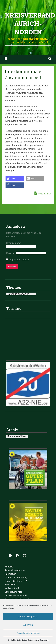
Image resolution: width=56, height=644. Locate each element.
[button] (15, 178)
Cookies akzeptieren (28, 617)
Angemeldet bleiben (18, 259)
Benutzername (14, 243)
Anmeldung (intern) (15, 570)
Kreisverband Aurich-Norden (30, 24)
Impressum (44, 640)
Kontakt (9, 567)
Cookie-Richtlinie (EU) (16, 581)
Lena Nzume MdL (14, 592)
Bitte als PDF (43, 193)
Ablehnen (28, 625)
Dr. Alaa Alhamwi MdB (16, 595)
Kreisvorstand (12, 588)
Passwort (11, 253)
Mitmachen (10, 585)
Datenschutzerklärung (30, 640)
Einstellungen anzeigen (28, 633)
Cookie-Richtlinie (14, 640)
